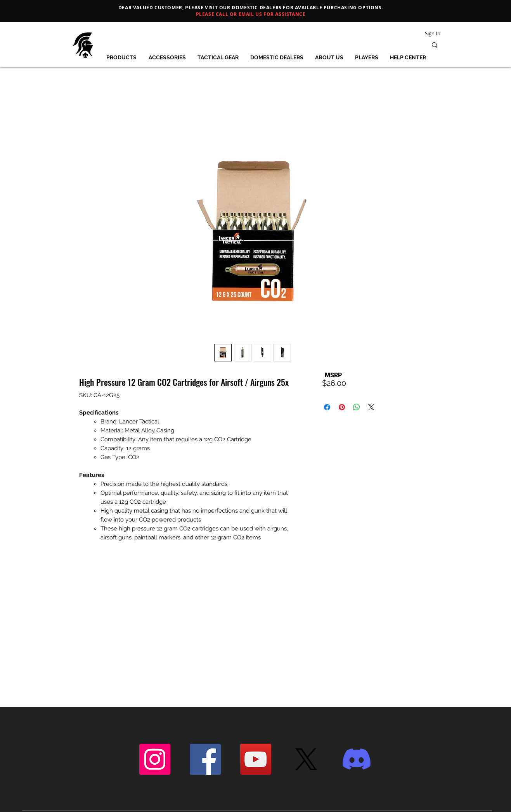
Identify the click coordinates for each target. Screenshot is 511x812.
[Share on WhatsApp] (357, 407)
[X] (306, 759)
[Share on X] (371, 407)
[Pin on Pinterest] (342, 407)
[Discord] (357, 759)
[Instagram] (155, 759)
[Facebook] (205, 759)
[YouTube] (256, 759)
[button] (122, 57)
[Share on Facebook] (327, 407)
